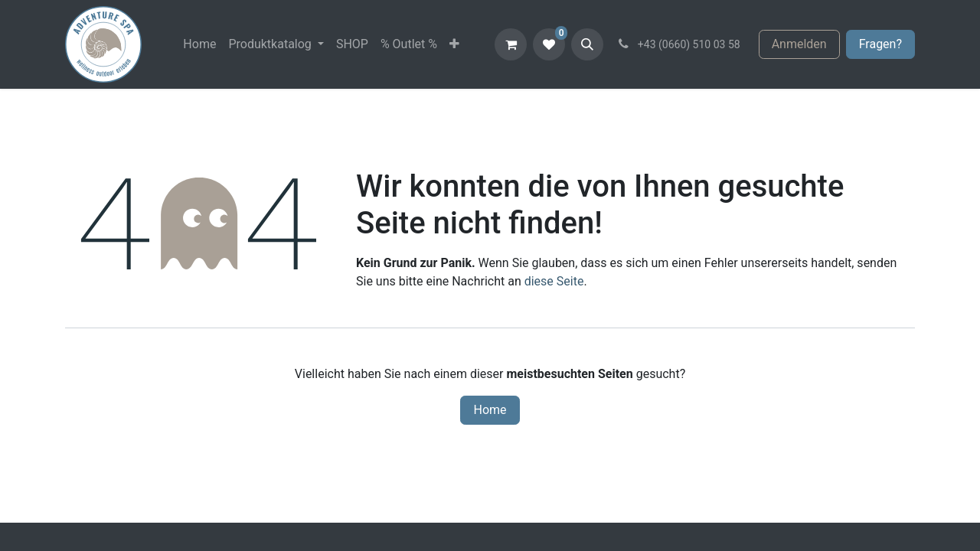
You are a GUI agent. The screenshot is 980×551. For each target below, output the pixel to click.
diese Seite (554, 281)
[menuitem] (199, 44)
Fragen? (880, 44)
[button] (587, 44)
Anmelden (799, 44)
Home (490, 410)
